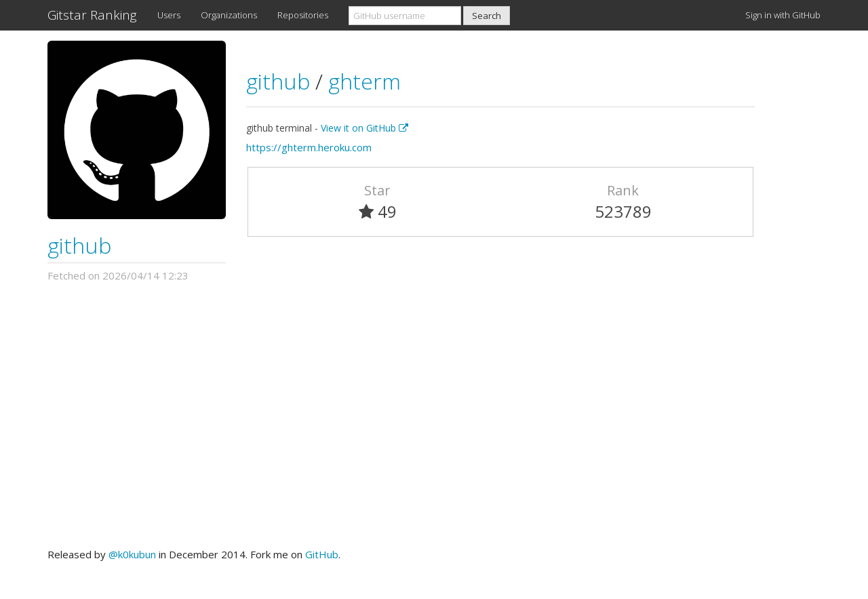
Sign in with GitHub (783, 15)
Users (169, 15)
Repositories (303, 15)
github (79, 245)
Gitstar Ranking (92, 15)
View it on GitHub (364, 128)
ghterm (364, 81)
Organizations (229, 15)
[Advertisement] (434, 415)
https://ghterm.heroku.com (309, 147)
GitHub (322, 554)
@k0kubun (132, 554)
